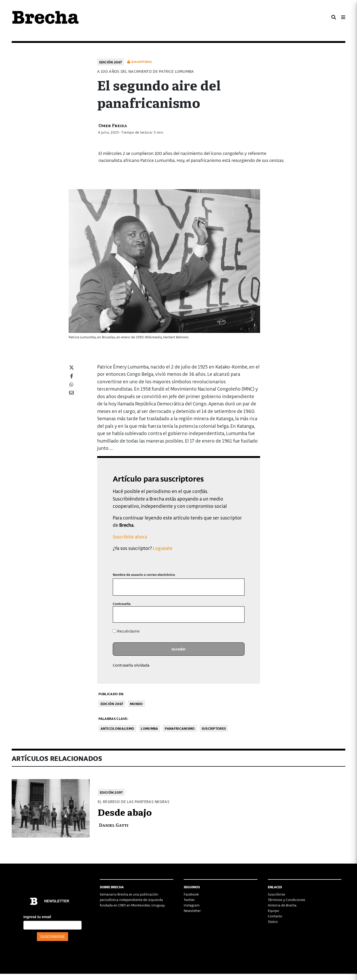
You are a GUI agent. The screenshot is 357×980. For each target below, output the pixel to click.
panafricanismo (180, 728)
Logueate (163, 548)
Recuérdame (126, 631)
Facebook (191, 894)
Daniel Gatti (114, 825)
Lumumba (149, 728)
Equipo (273, 910)
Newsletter (192, 910)
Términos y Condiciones (287, 900)
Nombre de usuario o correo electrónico (144, 574)
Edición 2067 (111, 62)
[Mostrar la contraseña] (237, 614)
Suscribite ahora (130, 537)
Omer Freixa (113, 125)
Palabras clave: (113, 718)
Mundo (136, 704)
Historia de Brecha (282, 905)
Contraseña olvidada (131, 665)
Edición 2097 (111, 792)
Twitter (189, 900)
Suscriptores (214, 728)
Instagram (192, 905)
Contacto (275, 916)
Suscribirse (276, 894)
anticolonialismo (117, 728)
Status (273, 921)
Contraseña (122, 604)
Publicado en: (111, 694)
